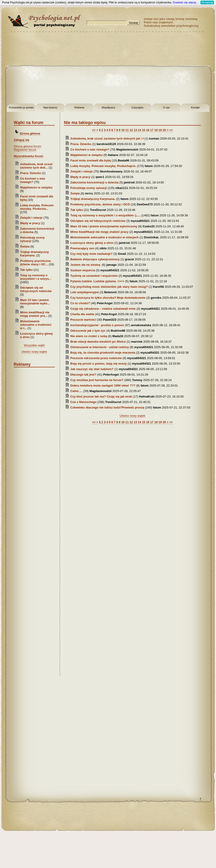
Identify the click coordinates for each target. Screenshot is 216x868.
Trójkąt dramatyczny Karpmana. (34, 254)
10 (123, 130)
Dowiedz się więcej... (186, 3)
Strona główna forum (27, 146)
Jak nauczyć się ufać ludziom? (92, 369)
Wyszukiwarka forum (28, 156)
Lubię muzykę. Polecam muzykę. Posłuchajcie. (103, 166)
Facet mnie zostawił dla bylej (91, 160)
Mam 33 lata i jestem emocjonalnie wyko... (35, 302)
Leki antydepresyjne (85, 292)
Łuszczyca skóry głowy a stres (92, 243)
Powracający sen (82, 248)
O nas (166, 107)
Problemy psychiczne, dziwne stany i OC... (36, 263)
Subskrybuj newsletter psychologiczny (171, 26)
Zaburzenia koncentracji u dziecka (94, 182)
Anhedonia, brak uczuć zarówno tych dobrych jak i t (107, 138)
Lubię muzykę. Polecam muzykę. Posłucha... (37, 207)
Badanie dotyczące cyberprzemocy (95, 259)
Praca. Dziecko (31, 173)
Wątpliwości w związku (36, 187)
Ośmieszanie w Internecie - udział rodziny (100, 347)
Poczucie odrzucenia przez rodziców (96, 358)
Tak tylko (26, 270)
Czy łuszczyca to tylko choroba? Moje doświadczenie (108, 298)
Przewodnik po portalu (21, 107)
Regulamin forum (25, 150)
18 (156, 130)
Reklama (79, 107)
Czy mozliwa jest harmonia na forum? (97, 380)
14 (140, 130)
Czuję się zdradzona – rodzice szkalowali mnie (103, 309)
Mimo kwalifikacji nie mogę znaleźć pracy (99, 232)
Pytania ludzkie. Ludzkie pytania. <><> (97, 281)
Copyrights (137, 107)
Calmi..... (76, 391)
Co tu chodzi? (81, 303)
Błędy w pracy (30, 223)
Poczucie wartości (84, 320)
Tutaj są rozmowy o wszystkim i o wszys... (36, 277)
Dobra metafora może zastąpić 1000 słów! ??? (103, 386)
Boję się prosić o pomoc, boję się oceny (99, 364)
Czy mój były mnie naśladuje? (91, 254)
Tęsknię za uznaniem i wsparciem (94, 276)
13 (135, 130)
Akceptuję (207, 3)
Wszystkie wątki (34, 345)
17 (152, 130)
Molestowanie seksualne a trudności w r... (36, 325)
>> (171, 130)
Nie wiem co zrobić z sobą (89, 336)
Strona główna (30, 133)
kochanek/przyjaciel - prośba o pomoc (97, 325)
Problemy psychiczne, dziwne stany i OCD (100, 204)
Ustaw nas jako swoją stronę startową (171, 19)
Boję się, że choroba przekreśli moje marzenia (103, 353)
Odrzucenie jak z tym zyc (88, 331)
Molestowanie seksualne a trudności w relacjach (104, 237)
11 (127, 130)
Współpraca (108, 107)
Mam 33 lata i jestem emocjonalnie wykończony (104, 226)
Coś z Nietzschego (83, 402)
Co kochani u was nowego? (33, 180)
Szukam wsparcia (83, 270)
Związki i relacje (31, 218)
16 (148, 130)
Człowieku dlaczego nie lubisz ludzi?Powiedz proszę (107, 407)
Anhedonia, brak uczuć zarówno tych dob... (36, 166)
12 (131, 130)
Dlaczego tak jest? (83, 375)
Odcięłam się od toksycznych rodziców (36, 289)
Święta (25, 246)
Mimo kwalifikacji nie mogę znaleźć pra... (35, 314)
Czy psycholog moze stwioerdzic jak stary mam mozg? (109, 287)
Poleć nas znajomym (158, 22)
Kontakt (195, 107)
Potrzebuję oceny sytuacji (89, 188)
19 (160, 130)
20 (164, 130)
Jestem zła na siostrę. (86, 265)
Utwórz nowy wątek (34, 352)
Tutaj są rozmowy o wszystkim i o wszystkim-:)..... (105, 215)
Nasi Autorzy (50, 107)
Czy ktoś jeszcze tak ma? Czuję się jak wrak (101, 396)
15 (144, 130)
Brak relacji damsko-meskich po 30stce (98, 342)
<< (94, 130)
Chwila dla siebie (83, 314)
